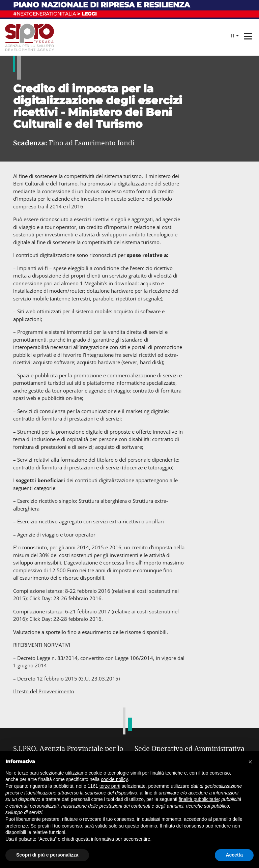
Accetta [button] (234, 855)
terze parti (110, 786)
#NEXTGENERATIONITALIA (55, 14)
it (233, 35)
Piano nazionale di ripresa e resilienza (102, 5)
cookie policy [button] (114, 779)
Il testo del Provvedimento (44, 691)
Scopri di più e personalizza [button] (47, 855)
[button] (250, 762)
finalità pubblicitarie (199, 799)
